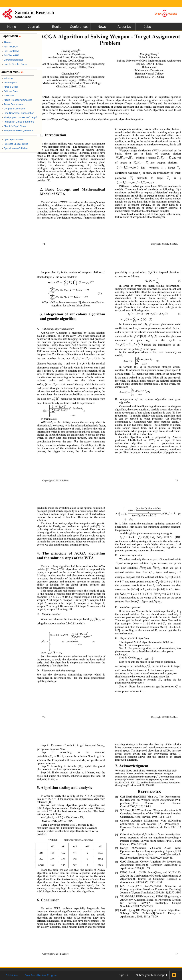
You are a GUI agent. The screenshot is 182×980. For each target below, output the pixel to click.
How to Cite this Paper (14, 64)
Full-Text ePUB (10, 55)
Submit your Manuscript (150, 975)
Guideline (8, 96)
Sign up (123, 975)
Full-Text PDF (10, 47)
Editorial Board (10, 91)
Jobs (147, 27)
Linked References (12, 60)
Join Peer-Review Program (41, 975)
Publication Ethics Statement (18, 122)
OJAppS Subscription (14, 109)
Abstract (7, 42)
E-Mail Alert (13, 975)
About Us (124, 27)
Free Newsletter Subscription (18, 113)
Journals (34, 27)
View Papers (9, 82)
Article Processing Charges (17, 100)
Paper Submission (12, 104)
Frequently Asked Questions (17, 130)
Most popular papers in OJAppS (19, 117)
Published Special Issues (15, 144)
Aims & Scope (10, 87)
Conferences (79, 27)
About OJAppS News (14, 126)
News (102, 27)
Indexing (7, 78)
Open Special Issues (13, 140)
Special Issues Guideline (15, 148)
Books (57, 27)
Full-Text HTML (11, 51)
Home (12, 27)
